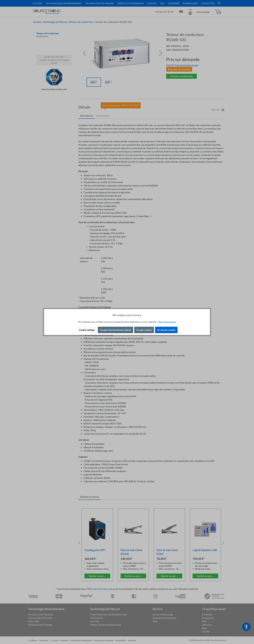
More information (167, 322)
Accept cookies (144, 330)
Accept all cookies (166, 330)
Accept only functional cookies (115, 330)
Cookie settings (87, 330)
